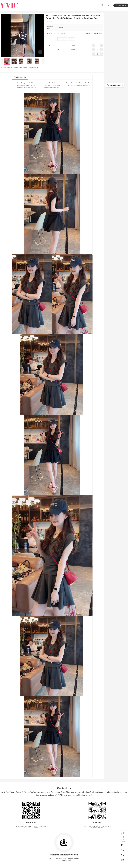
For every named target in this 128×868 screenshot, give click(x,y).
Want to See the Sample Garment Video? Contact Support (21, 68)
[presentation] (2, 61)
